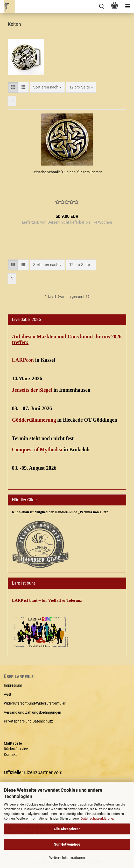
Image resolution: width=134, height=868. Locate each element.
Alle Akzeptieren (67, 829)
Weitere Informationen (67, 858)
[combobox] (47, 87)
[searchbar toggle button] (102, 7)
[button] (13, 87)
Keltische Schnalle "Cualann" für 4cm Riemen (67, 172)
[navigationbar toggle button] (128, 7)
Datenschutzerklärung (97, 818)
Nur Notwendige (67, 844)
